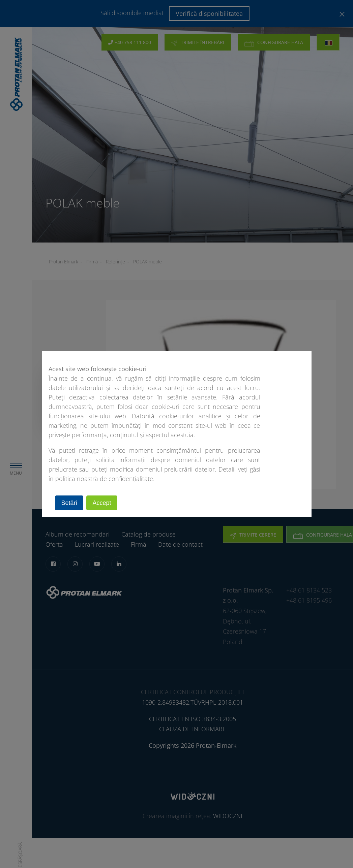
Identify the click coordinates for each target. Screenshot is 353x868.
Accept (102, 503)
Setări (69, 503)
